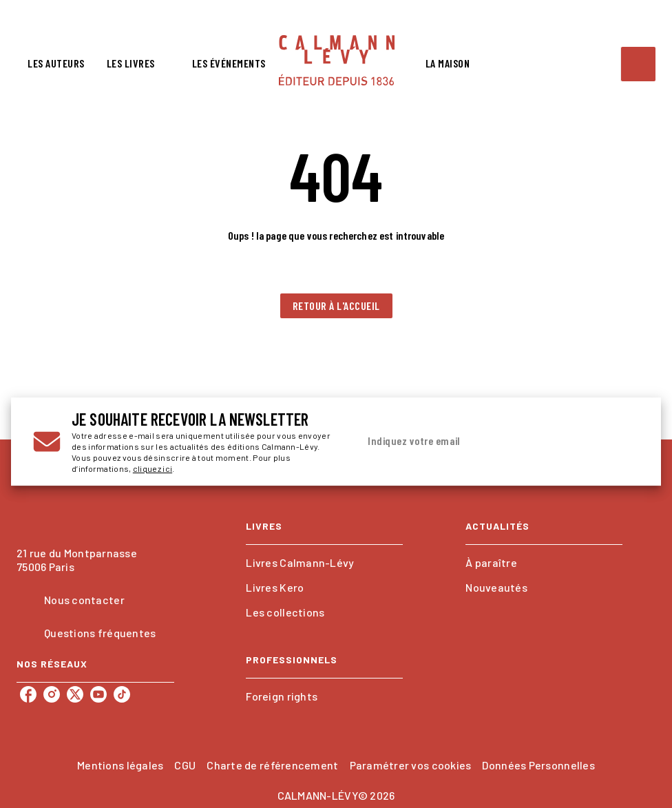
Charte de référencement (272, 765)
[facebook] (28, 694)
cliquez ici (153, 468)
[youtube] (98, 694)
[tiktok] (122, 694)
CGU (185, 765)
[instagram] (52, 694)
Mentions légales (120, 765)
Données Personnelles (538, 765)
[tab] (56, 63)
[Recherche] (638, 64)
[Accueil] (337, 60)
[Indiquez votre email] (481, 442)
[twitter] (75, 694)
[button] (336, 306)
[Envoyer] (622, 442)
